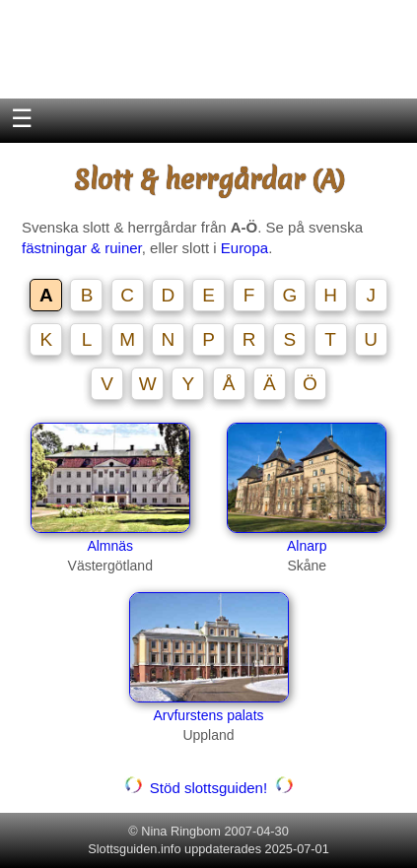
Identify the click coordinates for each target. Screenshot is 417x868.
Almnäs (110, 546)
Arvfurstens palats (208, 715)
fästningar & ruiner (82, 248)
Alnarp (307, 546)
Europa (244, 248)
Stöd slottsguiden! (209, 788)
